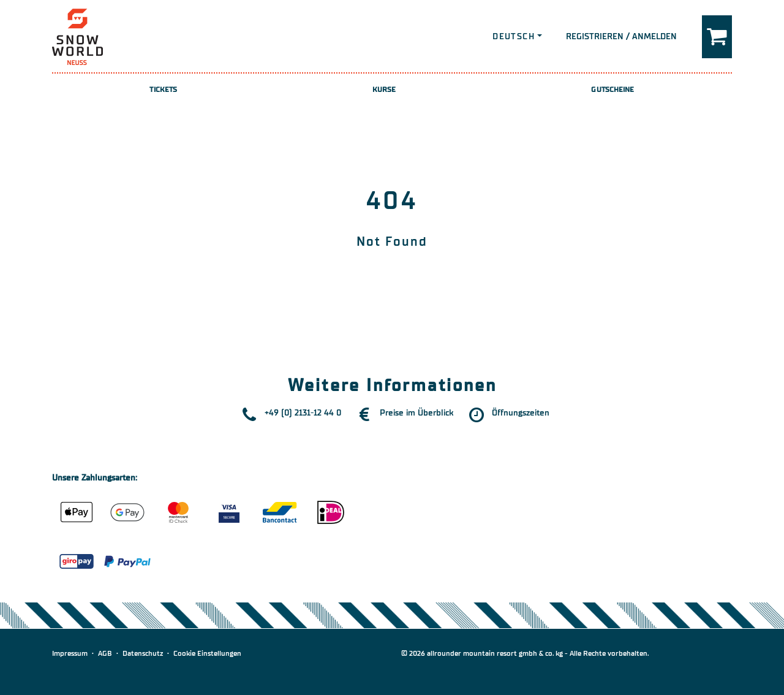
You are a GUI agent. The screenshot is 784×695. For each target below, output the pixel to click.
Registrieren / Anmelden (621, 36)
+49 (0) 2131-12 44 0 (303, 413)
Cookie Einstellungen (207, 653)
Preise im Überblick (417, 413)
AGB (105, 653)
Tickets (163, 89)
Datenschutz (143, 653)
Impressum (70, 653)
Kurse (384, 89)
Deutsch (514, 36)
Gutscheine (612, 89)
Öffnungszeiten (521, 413)
